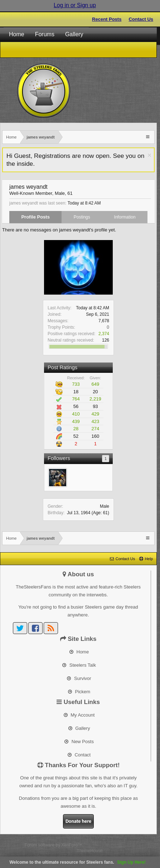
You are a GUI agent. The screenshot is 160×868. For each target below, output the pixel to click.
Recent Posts (107, 19)
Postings (82, 217)
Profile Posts (35, 217)
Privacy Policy (140, 840)
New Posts (79, 742)
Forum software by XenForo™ (54, 845)
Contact (79, 755)
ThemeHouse (90, 851)
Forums (45, 34)
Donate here (78, 821)
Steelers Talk (79, 665)
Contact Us (141, 19)
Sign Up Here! (131, 862)
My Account (79, 715)
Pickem (79, 692)
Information (125, 217)
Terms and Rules (107, 840)
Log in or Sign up (75, 5)
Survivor (79, 678)
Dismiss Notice (149, 155)
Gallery (74, 34)
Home (17, 34)
